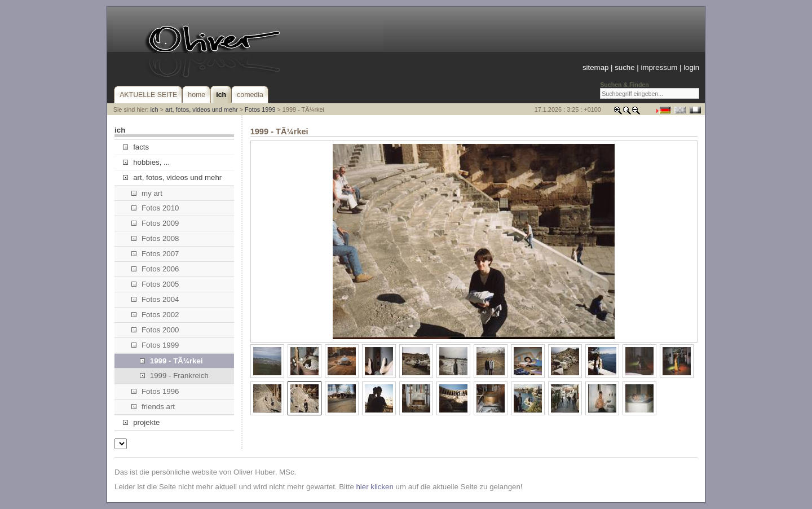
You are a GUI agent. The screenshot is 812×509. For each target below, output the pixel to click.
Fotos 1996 (155, 391)
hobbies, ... (146, 162)
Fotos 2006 (155, 269)
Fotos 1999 (260, 109)
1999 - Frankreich (174, 376)
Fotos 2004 (155, 299)
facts (136, 147)
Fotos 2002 (155, 315)
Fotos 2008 (155, 238)
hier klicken (374, 487)
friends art (153, 407)
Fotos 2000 (155, 330)
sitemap (595, 67)
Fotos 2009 (155, 223)
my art (147, 193)
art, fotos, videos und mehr (202, 109)
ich (155, 109)
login (691, 67)
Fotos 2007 (155, 254)
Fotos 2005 (155, 284)
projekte (141, 422)
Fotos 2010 (155, 208)
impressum (659, 67)
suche (625, 67)
